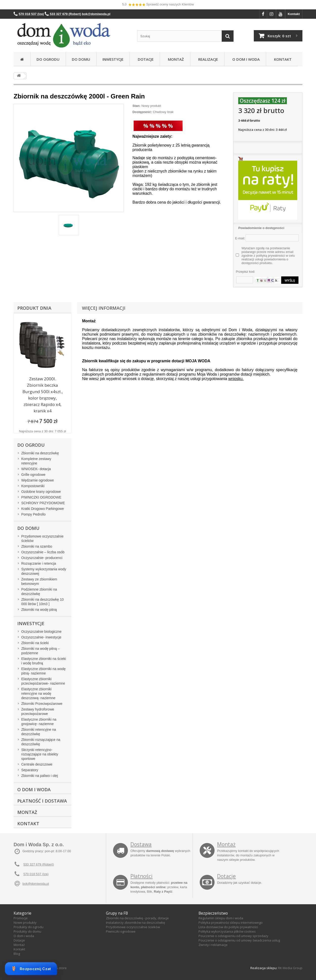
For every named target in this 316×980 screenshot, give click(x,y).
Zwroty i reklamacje (213, 945)
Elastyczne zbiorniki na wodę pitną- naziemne (43, 671)
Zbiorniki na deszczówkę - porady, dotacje (137, 918)
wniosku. (236, 379)
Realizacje (207, 59)
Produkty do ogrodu (29, 927)
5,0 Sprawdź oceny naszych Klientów (158, 5)
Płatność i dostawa (42, 801)
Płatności (141, 876)
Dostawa (141, 844)
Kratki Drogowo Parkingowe (43, 509)
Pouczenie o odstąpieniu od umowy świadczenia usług (239, 940)
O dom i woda (24, 936)
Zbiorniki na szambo (37, 546)
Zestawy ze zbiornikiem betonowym (39, 581)
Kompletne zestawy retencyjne (36, 461)
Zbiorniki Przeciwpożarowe (42, 704)
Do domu (81, 59)
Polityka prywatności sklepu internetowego (231, 922)
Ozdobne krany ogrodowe (41, 492)
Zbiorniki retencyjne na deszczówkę (39, 732)
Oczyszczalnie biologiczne (41, 632)
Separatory (30, 770)
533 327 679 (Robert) (39, 864)
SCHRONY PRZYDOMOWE (43, 503)
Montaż (175, 59)
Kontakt (294, 14)
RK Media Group (290, 968)
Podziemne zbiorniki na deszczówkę (39, 592)
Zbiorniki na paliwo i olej (40, 776)
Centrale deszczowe (37, 764)
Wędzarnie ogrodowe (38, 480)
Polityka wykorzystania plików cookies (227, 931)
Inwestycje (113, 59)
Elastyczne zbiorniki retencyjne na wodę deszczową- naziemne (38, 693)
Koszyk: (279, 36)
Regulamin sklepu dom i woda (221, 918)
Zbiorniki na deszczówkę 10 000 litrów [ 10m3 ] (42, 602)
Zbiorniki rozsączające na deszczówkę (41, 742)
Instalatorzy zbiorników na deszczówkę (135, 922)
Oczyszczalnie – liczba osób (43, 552)
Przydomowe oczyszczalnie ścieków (42, 538)
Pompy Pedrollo (33, 514)
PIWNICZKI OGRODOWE (41, 497)
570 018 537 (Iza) (36, 874)
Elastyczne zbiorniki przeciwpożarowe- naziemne (43, 681)
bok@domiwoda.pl (36, 884)
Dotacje (145, 59)
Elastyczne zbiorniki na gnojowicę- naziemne (39, 722)
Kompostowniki (33, 486)
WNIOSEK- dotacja (36, 469)
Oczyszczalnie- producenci (42, 558)
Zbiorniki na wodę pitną (39, 610)
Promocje (21, 918)
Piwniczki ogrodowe (121, 931)
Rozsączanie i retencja (39, 563)
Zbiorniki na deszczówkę (40, 453)
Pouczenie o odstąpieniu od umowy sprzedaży (233, 936)
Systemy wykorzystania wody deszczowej (44, 571)
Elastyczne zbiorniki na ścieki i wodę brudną (44, 661)
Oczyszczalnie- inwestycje (41, 637)
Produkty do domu (27, 931)
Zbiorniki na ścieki (35, 643)
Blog (17, 954)
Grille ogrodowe (33, 475)
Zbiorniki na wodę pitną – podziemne (40, 651)
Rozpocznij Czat (31, 969)
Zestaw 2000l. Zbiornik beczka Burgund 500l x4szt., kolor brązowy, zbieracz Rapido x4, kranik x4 (43, 395)
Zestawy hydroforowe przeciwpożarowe (38, 711)
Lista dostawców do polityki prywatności (228, 927)
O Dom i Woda (245, 59)
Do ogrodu (48, 59)
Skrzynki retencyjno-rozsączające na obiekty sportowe (40, 754)
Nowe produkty (25, 922)
